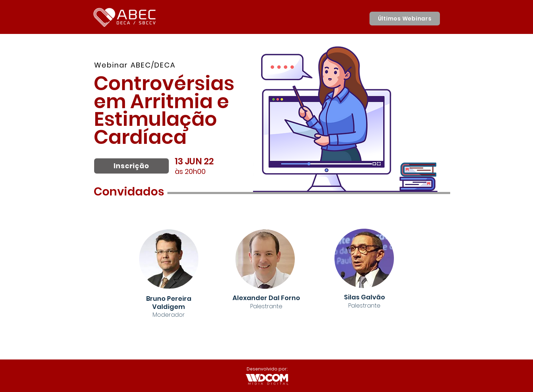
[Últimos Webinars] (405, 19)
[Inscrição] (131, 166)
